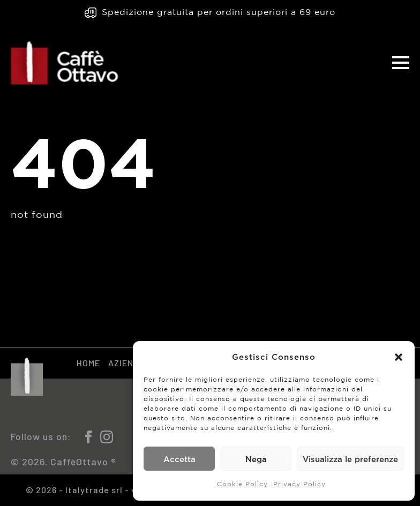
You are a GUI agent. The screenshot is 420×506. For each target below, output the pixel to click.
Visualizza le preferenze (350, 459)
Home (88, 363)
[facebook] (88, 437)
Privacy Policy (299, 484)
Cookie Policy (242, 484)
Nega (256, 459)
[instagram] (107, 437)
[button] (399, 357)
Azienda (126, 363)
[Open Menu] (401, 63)
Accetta (179, 459)
